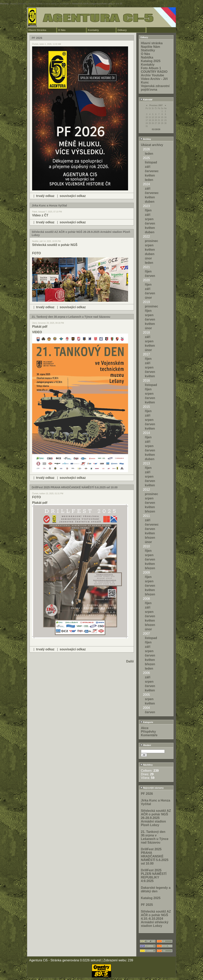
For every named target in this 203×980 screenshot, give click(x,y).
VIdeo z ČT (40, 215)
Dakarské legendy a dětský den (156, 889)
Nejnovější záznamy (152, 788)
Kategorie (147, 722)
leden (149, 154)
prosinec (152, 241)
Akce (145, 728)
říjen (148, 210)
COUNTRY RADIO (154, 72)
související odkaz (73, 196)
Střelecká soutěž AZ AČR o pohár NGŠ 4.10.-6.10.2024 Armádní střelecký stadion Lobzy (156, 919)
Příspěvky (148, 732)
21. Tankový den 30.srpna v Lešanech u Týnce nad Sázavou (155, 837)
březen (150, 511)
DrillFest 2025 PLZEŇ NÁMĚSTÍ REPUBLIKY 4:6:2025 (154, 876)
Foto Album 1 (151, 68)
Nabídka (147, 57)
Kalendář (146, 100)
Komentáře (149, 735)
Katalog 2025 (151, 61)
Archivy (146, 139)
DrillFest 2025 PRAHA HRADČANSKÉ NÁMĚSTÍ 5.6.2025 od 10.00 (155, 856)
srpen (149, 219)
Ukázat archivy (152, 145)
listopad (151, 162)
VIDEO (37, 332)
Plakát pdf (40, 327)
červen (150, 223)
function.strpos (26, 4)
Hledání (146, 745)
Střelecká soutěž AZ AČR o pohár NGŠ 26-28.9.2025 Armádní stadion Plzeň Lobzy (156, 818)
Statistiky (148, 50)
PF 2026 (147, 794)
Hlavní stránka (152, 43)
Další (130, 661)
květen (150, 175)
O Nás (62, 30)
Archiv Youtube (153, 75)
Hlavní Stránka (37, 30)
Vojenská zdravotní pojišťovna (155, 88)
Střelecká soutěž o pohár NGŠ (55, 245)
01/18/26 (156, 129)
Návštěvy (147, 765)
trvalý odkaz (45, 196)
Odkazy (122, 30)
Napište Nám (151, 47)
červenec (152, 171)
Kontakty (93, 30)
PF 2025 (147, 905)
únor (148, 258)
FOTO (36, 253)
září (148, 167)
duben (150, 202)
